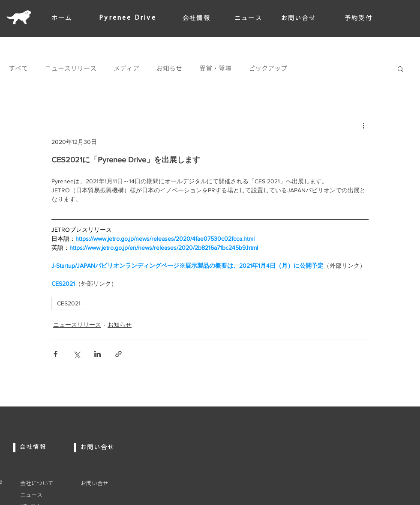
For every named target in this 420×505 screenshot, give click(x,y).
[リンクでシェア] (118, 354)
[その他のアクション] (363, 125)
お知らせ (169, 69)
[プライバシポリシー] (115, 495)
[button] (400, 69)
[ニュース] (45, 495)
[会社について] (45, 483)
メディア (126, 69)
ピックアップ (268, 69)
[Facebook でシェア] (55, 354)
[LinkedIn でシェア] (97, 354)
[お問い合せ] (115, 483)
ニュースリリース (71, 69)
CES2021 (69, 303)
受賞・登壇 (215, 69)
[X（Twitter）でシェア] (76, 354)
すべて (18, 69)
